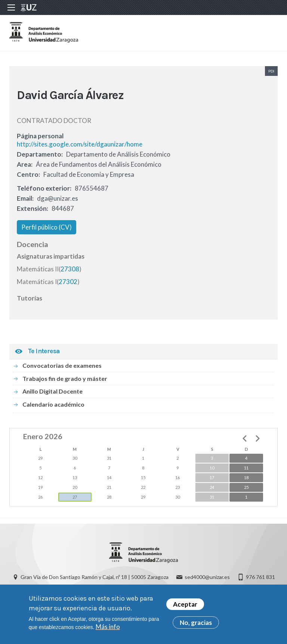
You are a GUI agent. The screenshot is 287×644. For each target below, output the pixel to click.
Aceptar (185, 607)
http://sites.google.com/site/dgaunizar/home (80, 144)
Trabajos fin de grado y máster (65, 378)
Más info (108, 629)
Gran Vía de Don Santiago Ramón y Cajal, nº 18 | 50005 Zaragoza (95, 577)
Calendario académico (53, 404)
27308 (70, 269)
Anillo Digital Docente (53, 391)
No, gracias (196, 625)
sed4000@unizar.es (207, 577)
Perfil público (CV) (47, 227)
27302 (68, 282)
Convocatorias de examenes (62, 365)
